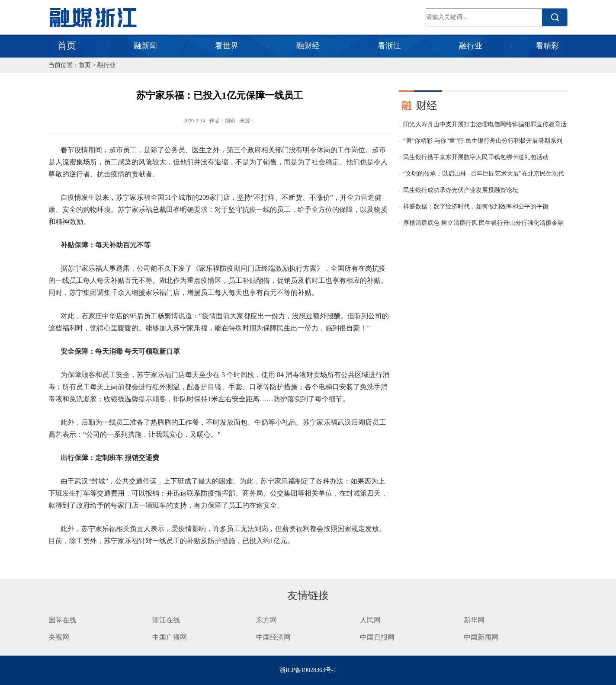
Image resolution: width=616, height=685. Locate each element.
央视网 (59, 637)
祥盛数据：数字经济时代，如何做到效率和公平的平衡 (476, 206)
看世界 (227, 46)
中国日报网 (378, 637)
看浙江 (389, 46)
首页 (67, 46)
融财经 (308, 46)
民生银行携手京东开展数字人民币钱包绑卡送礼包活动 (476, 157)
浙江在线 (166, 620)
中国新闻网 (481, 637)
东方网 (266, 620)
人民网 (370, 620)
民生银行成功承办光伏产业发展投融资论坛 (461, 190)
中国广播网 (170, 637)
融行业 (471, 46)
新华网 (474, 620)
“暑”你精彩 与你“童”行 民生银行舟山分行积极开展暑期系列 (483, 141)
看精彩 (547, 46)
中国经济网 (273, 637)
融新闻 (145, 46)
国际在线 (62, 620)
